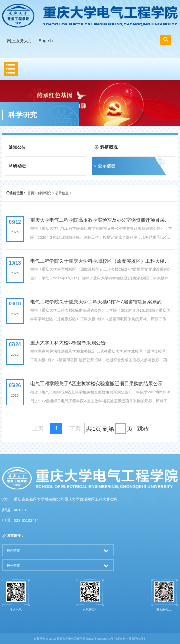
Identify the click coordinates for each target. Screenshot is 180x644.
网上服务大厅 (20, 41)
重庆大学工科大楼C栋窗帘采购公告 (68, 343)
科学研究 (45, 193)
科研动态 (17, 166)
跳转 (143, 429)
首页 (31, 193)
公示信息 (107, 166)
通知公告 (17, 147)
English (46, 41)
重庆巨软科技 (137, 639)
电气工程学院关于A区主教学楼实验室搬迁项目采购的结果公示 (97, 384)
